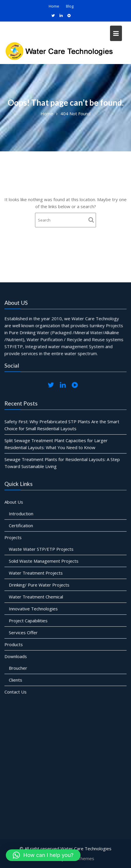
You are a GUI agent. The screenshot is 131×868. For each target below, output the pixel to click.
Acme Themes (80, 858)
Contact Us (16, 691)
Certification (21, 526)
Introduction (21, 514)
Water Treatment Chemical (36, 596)
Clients (16, 679)
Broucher (18, 667)
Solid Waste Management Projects (44, 561)
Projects (13, 538)
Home (54, 6)
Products (14, 644)
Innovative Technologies (34, 608)
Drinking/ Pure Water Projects (39, 585)
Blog (70, 6)
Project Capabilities (28, 620)
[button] (43, 855)
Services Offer (24, 632)
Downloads (16, 656)
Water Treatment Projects (36, 573)
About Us (14, 503)
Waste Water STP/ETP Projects (41, 549)
